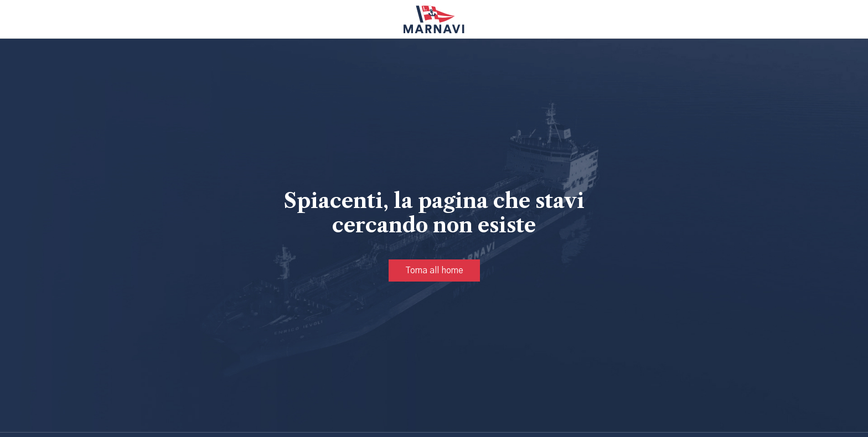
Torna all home (434, 270)
